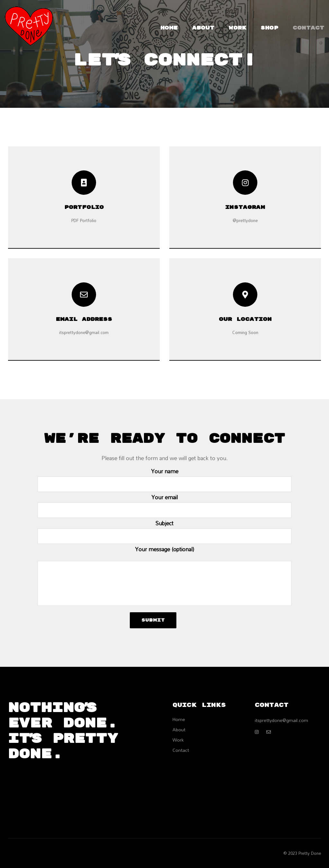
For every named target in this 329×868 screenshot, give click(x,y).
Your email (164, 505)
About (203, 28)
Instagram (245, 207)
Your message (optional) (164, 575)
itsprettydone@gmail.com (281, 720)
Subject (164, 531)
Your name (164, 479)
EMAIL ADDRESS (84, 319)
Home (169, 28)
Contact (308, 28)
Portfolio (84, 207)
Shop (269, 28)
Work (237, 28)
